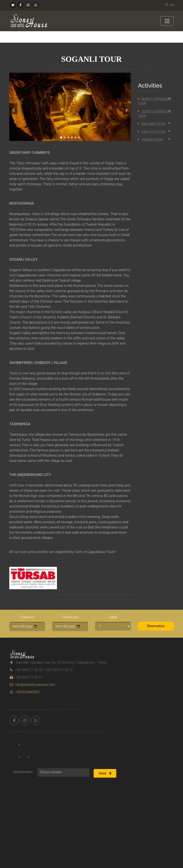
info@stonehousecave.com (32, 685)
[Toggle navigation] (167, 21)
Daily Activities (152, 132)
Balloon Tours (152, 124)
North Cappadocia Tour (155, 101)
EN (172, 5)
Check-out (70, 617)
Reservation (156, 626)
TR (166, 5)
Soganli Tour (150, 139)
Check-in (27, 617)
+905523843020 (24, 692)
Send (105, 773)
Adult (113, 617)
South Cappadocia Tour (155, 114)
